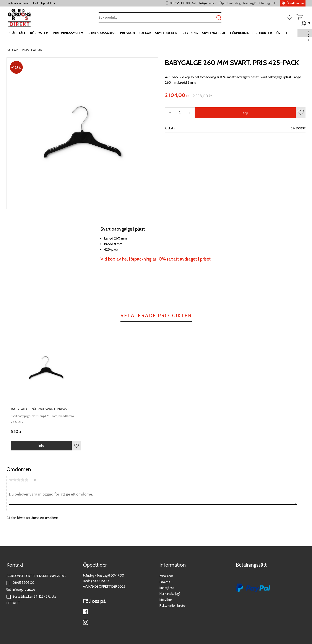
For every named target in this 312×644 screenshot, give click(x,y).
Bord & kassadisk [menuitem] (102, 33)
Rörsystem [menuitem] (39, 33)
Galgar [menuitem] (145, 33)
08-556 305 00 (180, 3)
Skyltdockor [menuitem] (166, 33)
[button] (291, 18)
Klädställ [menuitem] (17, 33)
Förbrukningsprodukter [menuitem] (251, 33)
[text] (177, 95)
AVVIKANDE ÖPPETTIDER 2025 (104, 586)
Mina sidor (166, 576)
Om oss (165, 582)
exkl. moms (297, 3)
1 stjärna (11, 480)
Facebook (86, 612)
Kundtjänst (167, 588)
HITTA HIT (13, 603)
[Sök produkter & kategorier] (157, 18)
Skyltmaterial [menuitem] (214, 33)
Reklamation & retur (173, 606)
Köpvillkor (166, 600)
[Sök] (219, 18)
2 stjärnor (15, 480)
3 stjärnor (19, 480)
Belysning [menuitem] (190, 33)
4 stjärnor (23, 480)
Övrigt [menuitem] (282, 33)
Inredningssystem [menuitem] (68, 33)
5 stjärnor (26, 480)
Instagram (86, 622)
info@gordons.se (207, 3)
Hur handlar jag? (170, 594)
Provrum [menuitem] (128, 33)
